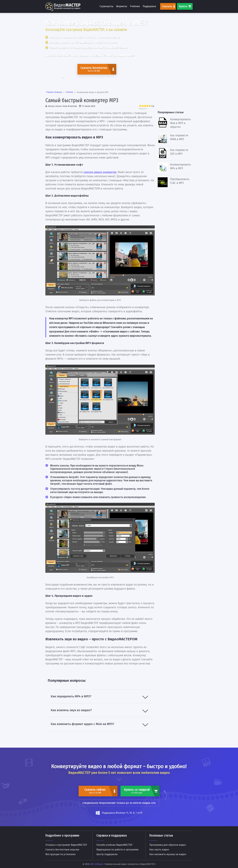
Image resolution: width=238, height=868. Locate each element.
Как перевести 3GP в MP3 (179, 152)
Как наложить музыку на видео (168, 854)
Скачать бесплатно (94, 69)
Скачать (167, 6)
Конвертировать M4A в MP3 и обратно (180, 123)
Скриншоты (106, 6)
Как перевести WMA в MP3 (179, 137)
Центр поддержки (107, 854)
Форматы (122, 6)
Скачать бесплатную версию (62, 850)
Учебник (135, 6)
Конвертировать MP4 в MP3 (180, 166)
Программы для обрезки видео (168, 845)
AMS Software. (97, 864)
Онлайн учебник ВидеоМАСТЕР (114, 845)
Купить (183, 6)
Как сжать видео (159, 850)
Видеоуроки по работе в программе (117, 850)
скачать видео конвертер (100, 172)
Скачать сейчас (95, 791)
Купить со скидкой (137, 791)
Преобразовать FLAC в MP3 (180, 181)
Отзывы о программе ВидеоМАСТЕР (66, 845)
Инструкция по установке (60, 854)
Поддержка (149, 6)
